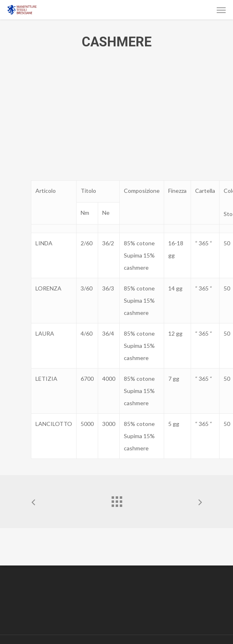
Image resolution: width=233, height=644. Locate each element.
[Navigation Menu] (221, 10)
